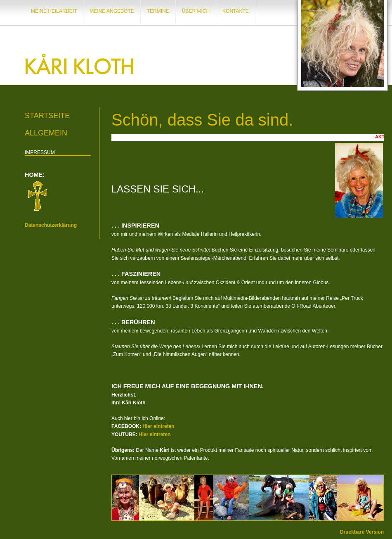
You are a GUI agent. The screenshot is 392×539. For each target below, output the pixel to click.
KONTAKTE (236, 11)
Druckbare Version (362, 532)
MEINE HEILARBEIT (54, 11)
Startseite (47, 116)
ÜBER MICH (196, 11)
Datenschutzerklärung (51, 225)
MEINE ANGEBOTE (112, 11)
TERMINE (158, 11)
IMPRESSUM (40, 152)
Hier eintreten (158, 426)
